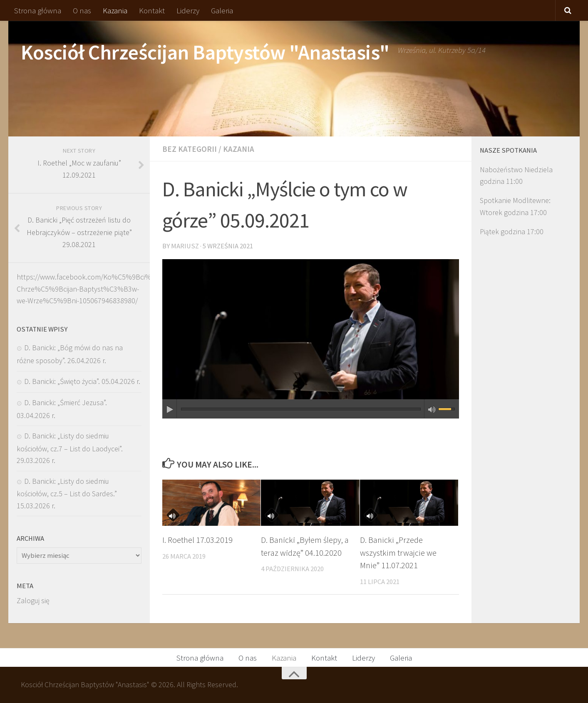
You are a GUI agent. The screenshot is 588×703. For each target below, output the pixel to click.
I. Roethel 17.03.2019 (197, 540)
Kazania (115, 10)
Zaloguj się (33, 600)
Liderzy (188, 10)
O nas (82, 10)
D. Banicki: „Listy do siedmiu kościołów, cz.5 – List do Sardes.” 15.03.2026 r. (67, 493)
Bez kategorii (190, 149)
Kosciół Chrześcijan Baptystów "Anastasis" (205, 52)
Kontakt (152, 10)
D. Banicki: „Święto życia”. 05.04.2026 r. (82, 381)
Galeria (222, 10)
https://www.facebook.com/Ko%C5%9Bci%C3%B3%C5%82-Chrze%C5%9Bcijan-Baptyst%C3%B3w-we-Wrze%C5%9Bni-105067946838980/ (110, 289)
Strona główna (38, 10)
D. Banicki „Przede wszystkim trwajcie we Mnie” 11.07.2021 (398, 553)
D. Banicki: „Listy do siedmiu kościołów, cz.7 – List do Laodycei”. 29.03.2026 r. (70, 448)
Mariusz (185, 246)
